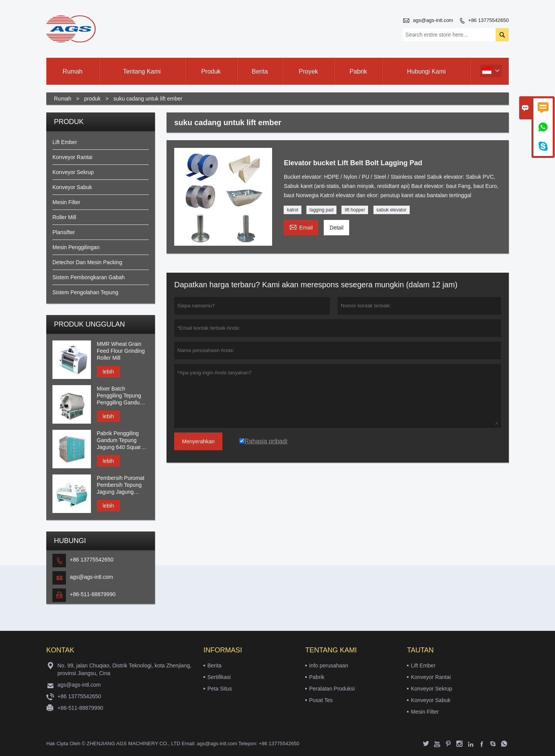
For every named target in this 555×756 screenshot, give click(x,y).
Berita (260, 71)
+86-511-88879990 (93, 594)
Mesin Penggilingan (76, 247)
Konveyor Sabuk (72, 187)
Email (301, 227)
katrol (292, 210)
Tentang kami (142, 71)
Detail (336, 228)
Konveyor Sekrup (73, 172)
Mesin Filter (66, 202)
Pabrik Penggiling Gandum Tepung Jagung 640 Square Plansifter (120, 440)
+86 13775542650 (489, 20)
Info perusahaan (329, 665)
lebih (108, 372)
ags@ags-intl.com (433, 20)
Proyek (308, 71)
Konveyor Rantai (72, 157)
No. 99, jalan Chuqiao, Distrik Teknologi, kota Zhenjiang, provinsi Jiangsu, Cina (124, 669)
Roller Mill (64, 217)
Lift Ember (65, 142)
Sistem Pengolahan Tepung (85, 292)
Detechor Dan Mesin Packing (87, 262)
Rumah (73, 71)
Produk (211, 71)
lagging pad (321, 210)
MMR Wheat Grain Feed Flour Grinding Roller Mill (121, 351)
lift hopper (355, 210)
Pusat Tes (321, 700)
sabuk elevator (392, 210)
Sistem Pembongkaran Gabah (89, 277)
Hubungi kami (426, 71)
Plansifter (64, 232)
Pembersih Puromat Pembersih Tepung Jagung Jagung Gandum (121, 485)
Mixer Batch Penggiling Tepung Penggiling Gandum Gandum (120, 396)
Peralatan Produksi (332, 689)
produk (92, 99)
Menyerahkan (198, 441)
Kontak (60, 650)
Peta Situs (220, 689)
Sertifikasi (219, 677)
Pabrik (358, 71)
